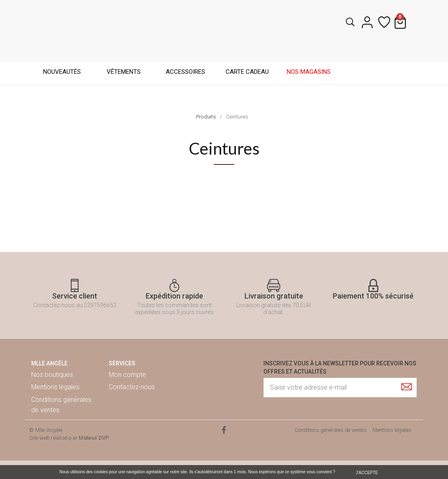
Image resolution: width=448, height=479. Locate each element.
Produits (206, 117)
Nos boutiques (52, 375)
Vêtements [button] (124, 72)
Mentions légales (55, 387)
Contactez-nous (132, 387)
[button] (347, 22)
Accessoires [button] (185, 72)
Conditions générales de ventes (61, 405)
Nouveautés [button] (62, 72)
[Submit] (407, 387)
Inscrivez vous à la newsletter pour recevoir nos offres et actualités (340, 367)
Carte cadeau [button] (247, 72)
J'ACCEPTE (367, 473)
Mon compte (127, 375)
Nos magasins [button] (309, 72)
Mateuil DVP (94, 438)
